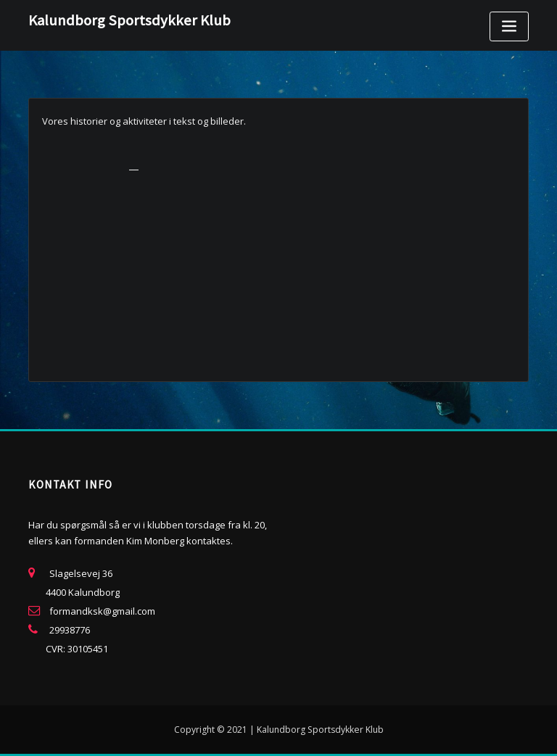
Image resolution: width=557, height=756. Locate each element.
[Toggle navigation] (509, 26)
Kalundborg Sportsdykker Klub (129, 20)
